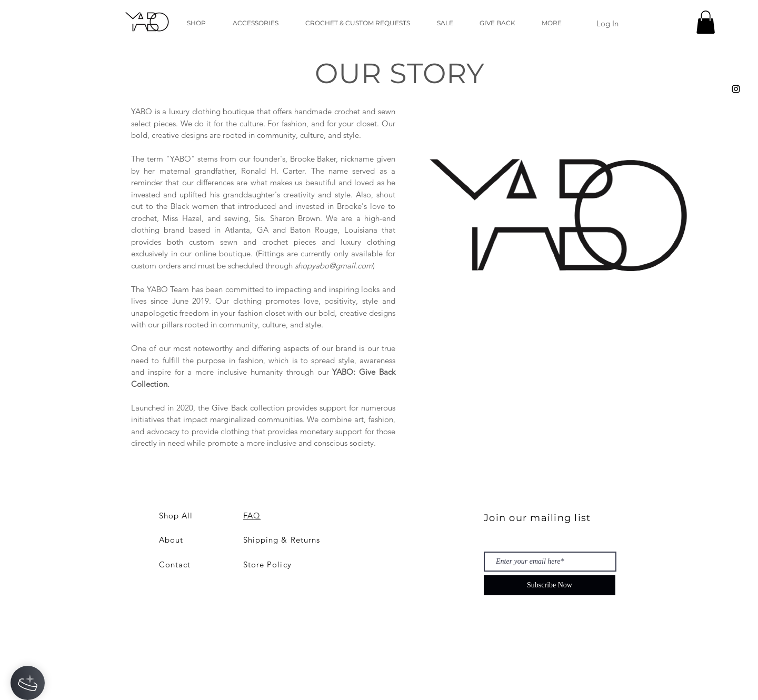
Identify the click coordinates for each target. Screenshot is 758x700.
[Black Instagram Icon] (736, 89)
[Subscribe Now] (550, 585)
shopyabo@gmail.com (334, 266)
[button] (706, 22)
